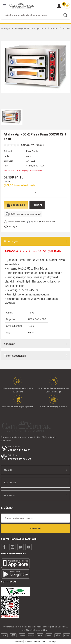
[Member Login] (59, 6)
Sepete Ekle (16, 205)
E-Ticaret (28, 642)
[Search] (35, 15)
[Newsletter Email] (35, 518)
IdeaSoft (18, 642)
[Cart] (67, 6)
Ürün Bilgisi (11, 241)
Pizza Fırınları (33, 151)
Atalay (29, 156)
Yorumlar (9, 344)
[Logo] (22, 6)
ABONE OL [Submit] (36, 528)
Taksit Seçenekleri (15, 356)
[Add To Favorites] (14, 222)
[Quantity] (35, 193)
